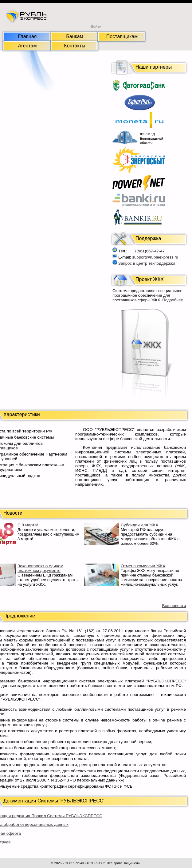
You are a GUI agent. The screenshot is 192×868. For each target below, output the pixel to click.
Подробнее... (174, 300)
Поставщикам (122, 36)
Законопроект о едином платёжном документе (40, 568)
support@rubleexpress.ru (155, 257)
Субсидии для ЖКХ (139, 525)
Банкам (74, 36)
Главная (27, 36)
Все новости (174, 606)
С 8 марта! (28, 525)
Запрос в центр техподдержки (147, 263)
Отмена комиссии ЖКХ (143, 566)
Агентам (27, 46)
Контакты (74, 46)
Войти (96, 26)
